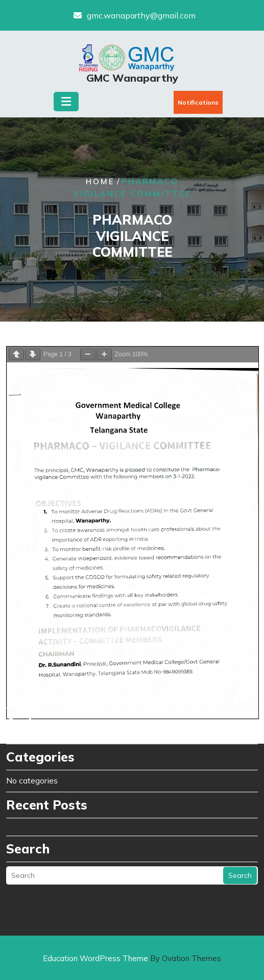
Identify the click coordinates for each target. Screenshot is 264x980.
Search (240, 740)
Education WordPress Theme (132, 958)
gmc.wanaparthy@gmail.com (141, 15)
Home (100, 182)
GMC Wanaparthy (132, 78)
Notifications (198, 102)
